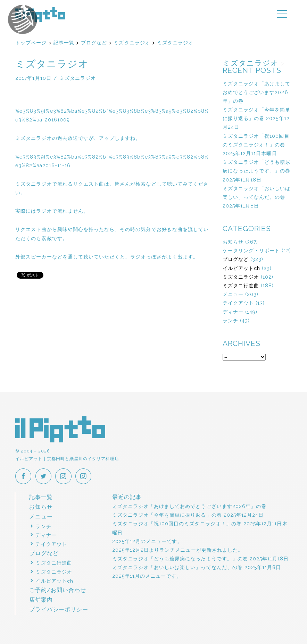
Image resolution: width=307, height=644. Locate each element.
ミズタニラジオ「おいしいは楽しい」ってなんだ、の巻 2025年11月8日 (257, 197)
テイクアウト (238, 303)
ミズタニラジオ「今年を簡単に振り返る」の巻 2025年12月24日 (257, 118)
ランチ (230, 321)
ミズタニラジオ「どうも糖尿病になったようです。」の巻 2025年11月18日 (257, 171)
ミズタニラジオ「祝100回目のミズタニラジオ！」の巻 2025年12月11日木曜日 (256, 145)
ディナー (233, 312)
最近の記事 (127, 497)
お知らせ (233, 242)
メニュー (233, 294)
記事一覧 (41, 497)
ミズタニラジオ (241, 277)
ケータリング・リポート (251, 251)
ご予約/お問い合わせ (58, 590)
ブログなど (236, 259)
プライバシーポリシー (59, 610)
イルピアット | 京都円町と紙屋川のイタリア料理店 (40, 15)
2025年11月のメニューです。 (147, 576)
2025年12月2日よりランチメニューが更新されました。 (178, 550)
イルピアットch (241, 268)
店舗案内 (41, 600)
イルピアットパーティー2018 (35, 31)
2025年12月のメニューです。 (147, 541)
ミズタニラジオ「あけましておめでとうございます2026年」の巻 (257, 92)
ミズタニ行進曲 (241, 286)
